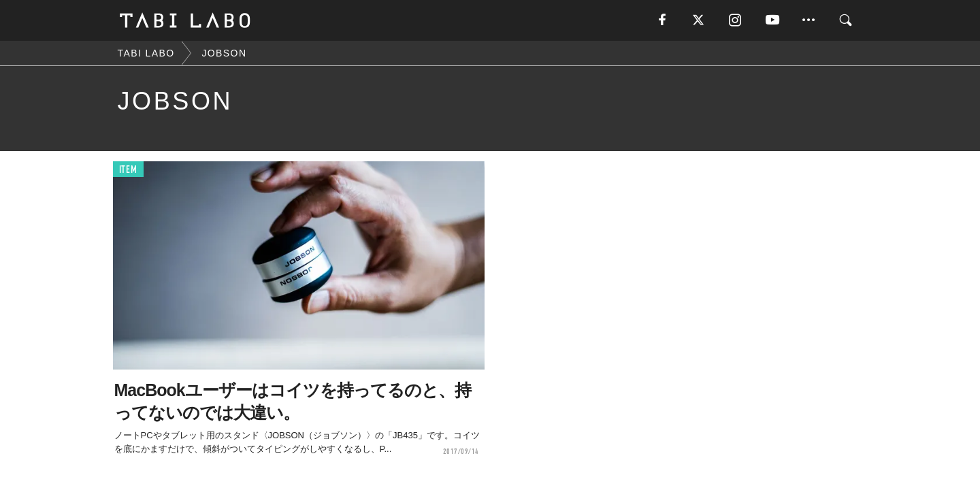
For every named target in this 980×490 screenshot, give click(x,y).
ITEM (128, 170)
